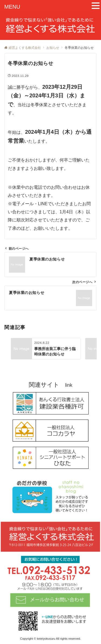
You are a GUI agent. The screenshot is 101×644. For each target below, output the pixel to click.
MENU (12, 7)
